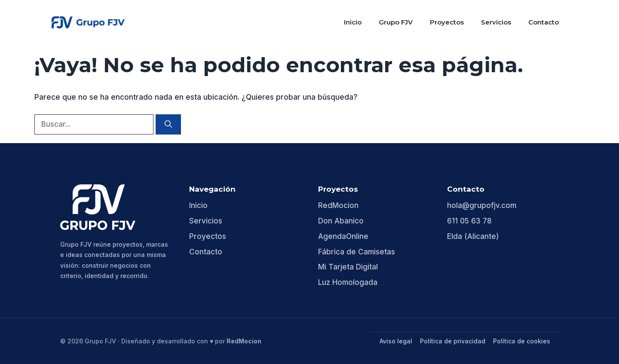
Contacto (544, 22)
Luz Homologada (348, 282)
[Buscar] (168, 125)
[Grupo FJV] (98, 207)
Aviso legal (396, 341)
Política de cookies (522, 341)
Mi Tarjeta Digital (348, 267)
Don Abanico (341, 221)
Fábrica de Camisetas (357, 252)
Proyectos (447, 22)
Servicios (496, 22)
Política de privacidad (453, 341)
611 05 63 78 (469, 221)
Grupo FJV (396, 22)
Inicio (353, 22)
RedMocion (338, 205)
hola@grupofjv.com (482, 205)
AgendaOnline (343, 236)
